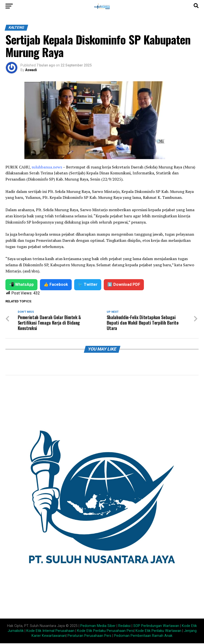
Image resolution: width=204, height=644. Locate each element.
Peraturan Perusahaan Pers (89, 636)
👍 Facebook (56, 284)
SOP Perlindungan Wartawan (156, 627)
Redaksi (124, 627)
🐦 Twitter (88, 284)
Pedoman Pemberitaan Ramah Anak (143, 636)
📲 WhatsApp (21, 284)
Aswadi (31, 70)
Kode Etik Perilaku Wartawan (158, 632)
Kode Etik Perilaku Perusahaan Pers (105, 632)
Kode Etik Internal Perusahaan (50, 632)
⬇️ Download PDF (124, 284)
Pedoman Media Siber (98, 627)
